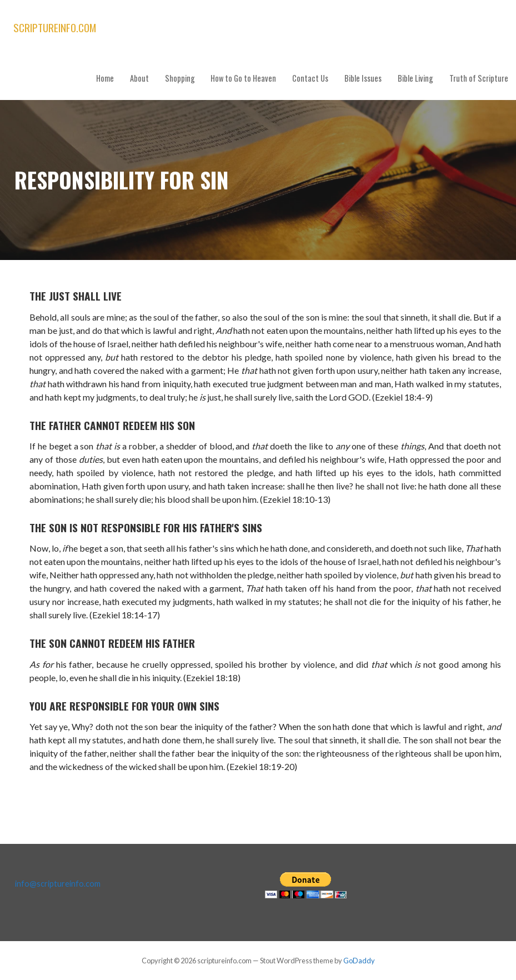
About (139, 78)
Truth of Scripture (479, 78)
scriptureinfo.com (55, 27)
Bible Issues (363, 78)
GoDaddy (359, 961)
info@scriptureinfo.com (58, 884)
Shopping (180, 78)
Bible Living (415, 78)
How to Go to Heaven (243, 78)
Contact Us (310, 78)
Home (105, 78)
